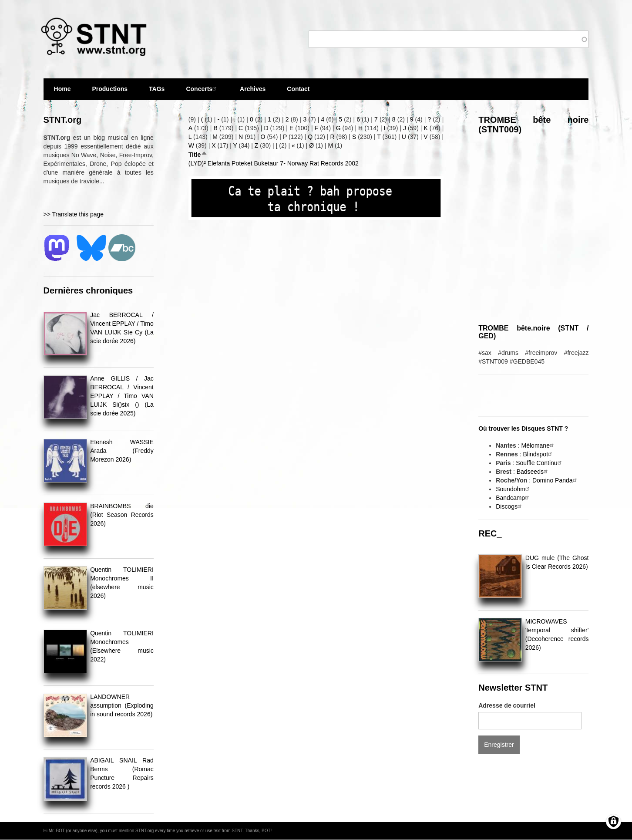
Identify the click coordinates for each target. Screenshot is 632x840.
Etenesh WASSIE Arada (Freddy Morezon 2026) (122, 451)
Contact (298, 89)
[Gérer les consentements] (614, 821)
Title (198, 155)
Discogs (510, 506)
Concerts (202, 89)
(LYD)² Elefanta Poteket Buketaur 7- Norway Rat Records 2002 (274, 163)
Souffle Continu (540, 463)
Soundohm (514, 489)
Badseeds (533, 472)
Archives (253, 93)
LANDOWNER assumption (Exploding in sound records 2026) (122, 705)
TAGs (157, 93)
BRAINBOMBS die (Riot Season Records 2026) (122, 515)
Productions (110, 89)
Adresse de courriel (507, 705)
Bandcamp (513, 498)
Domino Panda (556, 480)
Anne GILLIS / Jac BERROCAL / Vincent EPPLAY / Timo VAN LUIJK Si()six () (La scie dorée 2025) (122, 396)
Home (62, 89)
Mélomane (539, 445)
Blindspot (538, 454)
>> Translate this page (74, 214)
